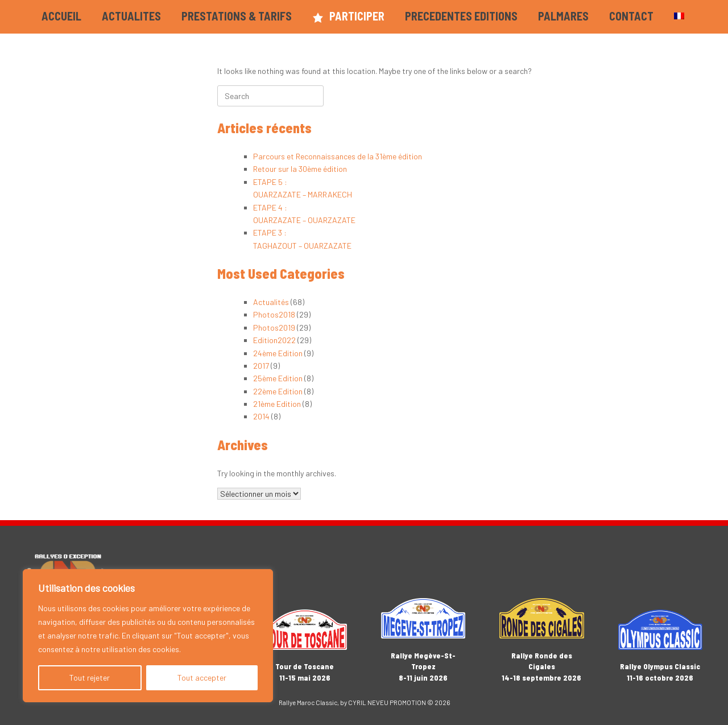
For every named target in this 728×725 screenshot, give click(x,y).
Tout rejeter (90, 677)
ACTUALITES (131, 16)
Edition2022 (274, 340)
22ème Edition (278, 391)
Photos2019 (274, 328)
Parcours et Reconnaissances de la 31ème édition (338, 156)
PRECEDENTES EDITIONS (461, 16)
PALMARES (563, 16)
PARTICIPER (348, 16)
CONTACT (631, 16)
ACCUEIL (61, 16)
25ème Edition (278, 378)
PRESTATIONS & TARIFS (237, 16)
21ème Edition (277, 404)
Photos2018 (274, 314)
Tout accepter (202, 677)
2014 (261, 416)
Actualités (271, 302)
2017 (261, 366)
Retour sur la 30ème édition (300, 169)
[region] (148, 636)
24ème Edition (278, 353)
